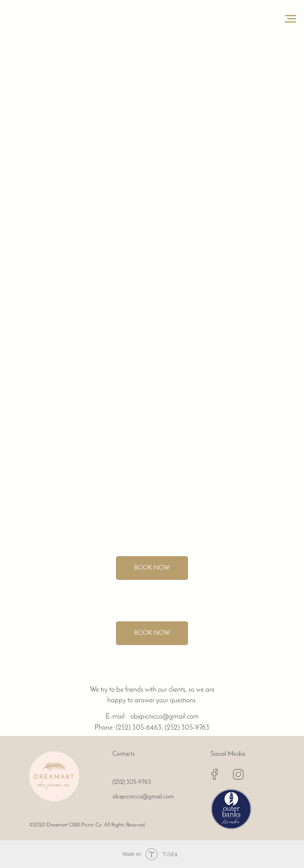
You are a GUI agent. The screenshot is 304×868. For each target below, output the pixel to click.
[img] (54, 776)
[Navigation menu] (291, 19)
